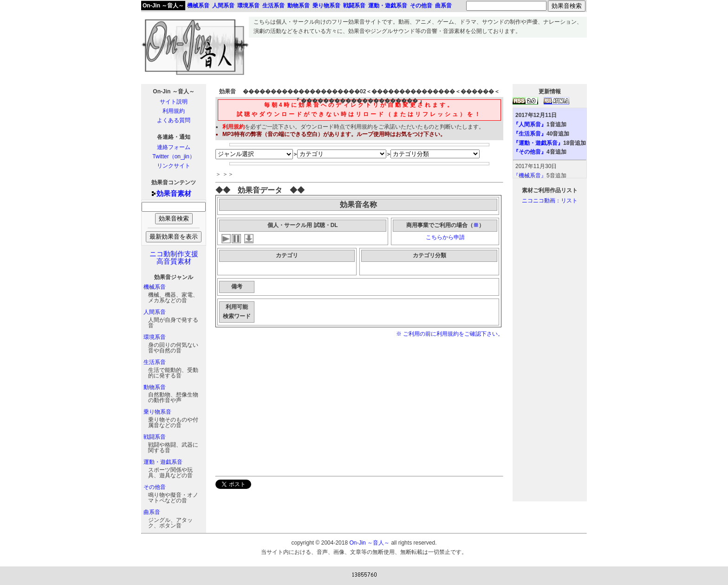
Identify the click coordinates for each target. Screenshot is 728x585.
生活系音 (155, 362)
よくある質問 (174, 120)
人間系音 (155, 312)
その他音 (155, 487)
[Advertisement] (418, 58)
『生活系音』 (530, 134)
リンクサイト (174, 166)
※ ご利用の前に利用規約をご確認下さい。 (450, 334)
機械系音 (155, 287)
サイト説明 (174, 102)
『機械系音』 (530, 175)
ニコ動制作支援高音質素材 (174, 258)
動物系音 (155, 387)
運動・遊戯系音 (163, 462)
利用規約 (174, 111)
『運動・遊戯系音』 (538, 143)
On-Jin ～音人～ (163, 6)
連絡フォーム (174, 147)
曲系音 (152, 512)
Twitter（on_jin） (173, 156)
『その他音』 (530, 152)
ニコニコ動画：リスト (550, 201)
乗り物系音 (157, 412)
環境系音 (155, 337)
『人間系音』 (530, 124)
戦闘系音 (155, 437)
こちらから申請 (445, 237)
